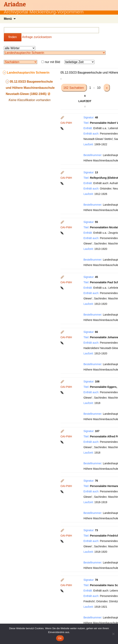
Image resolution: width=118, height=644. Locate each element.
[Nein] (113, 634)
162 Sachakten (74, 88)
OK (60, 638)
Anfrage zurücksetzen (37, 37)
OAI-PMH (66, 123)
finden (13, 37)
